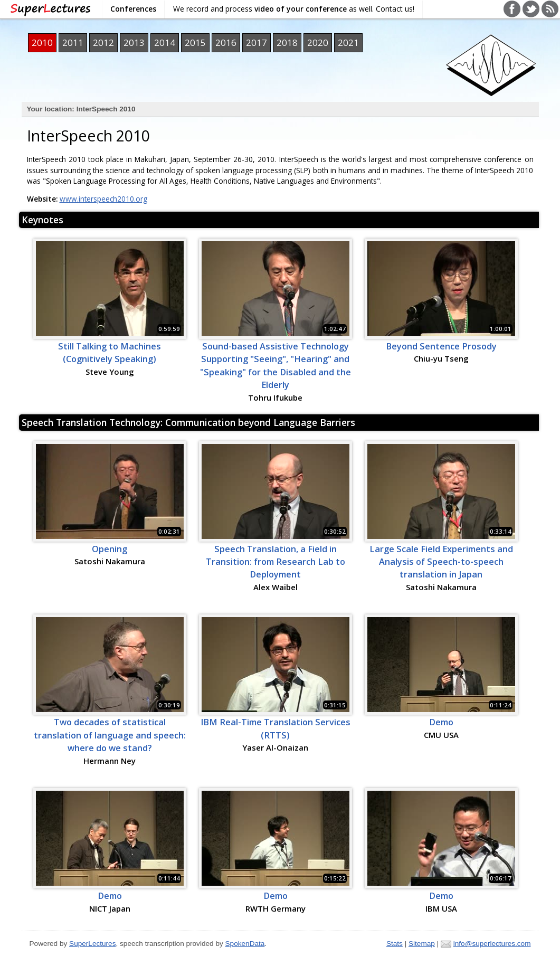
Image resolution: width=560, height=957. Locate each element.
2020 (318, 42)
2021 (348, 42)
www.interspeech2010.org (103, 199)
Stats (395, 944)
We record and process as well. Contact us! (294, 9)
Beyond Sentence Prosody (441, 346)
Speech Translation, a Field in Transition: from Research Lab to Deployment (276, 562)
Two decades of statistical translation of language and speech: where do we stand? (110, 735)
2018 (287, 42)
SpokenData (245, 944)
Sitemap (422, 944)
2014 (165, 42)
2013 (134, 42)
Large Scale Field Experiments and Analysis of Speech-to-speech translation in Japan (441, 562)
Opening (110, 549)
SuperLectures (92, 944)
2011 (73, 42)
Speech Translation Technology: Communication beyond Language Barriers (188, 422)
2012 (103, 42)
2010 (42, 42)
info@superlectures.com (492, 944)
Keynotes (42, 220)
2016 (226, 42)
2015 (195, 42)
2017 (257, 42)
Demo (441, 722)
